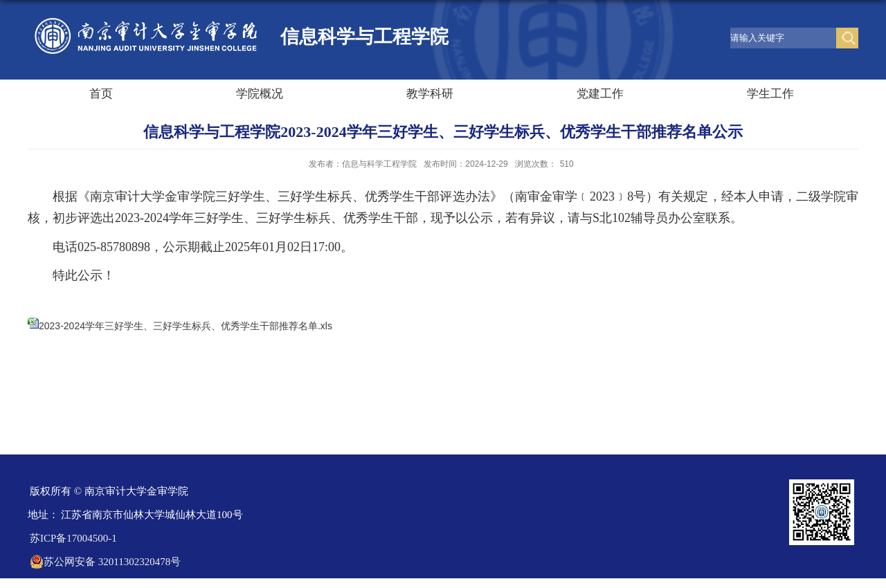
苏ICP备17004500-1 (73, 538)
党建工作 (600, 94)
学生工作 (770, 94)
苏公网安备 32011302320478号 (105, 562)
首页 (101, 94)
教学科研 (430, 94)
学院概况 (260, 94)
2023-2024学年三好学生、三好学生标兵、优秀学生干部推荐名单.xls (186, 326)
